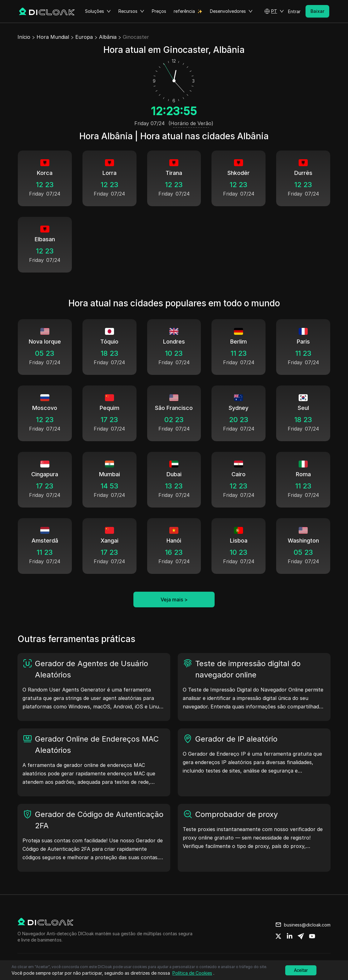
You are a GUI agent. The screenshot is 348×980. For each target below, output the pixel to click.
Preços (159, 11)
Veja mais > (174, 600)
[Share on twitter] (278, 936)
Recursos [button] (131, 11)
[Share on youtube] (312, 936)
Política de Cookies (192, 973)
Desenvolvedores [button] (231, 11)
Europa (84, 37)
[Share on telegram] (301, 936)
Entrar (294, 11)
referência (184, 11)
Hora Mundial (53, 37)
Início (24, 37)
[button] (274, 11)
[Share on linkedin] (290, 936)
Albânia (108, 37)
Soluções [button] (98, 11)
